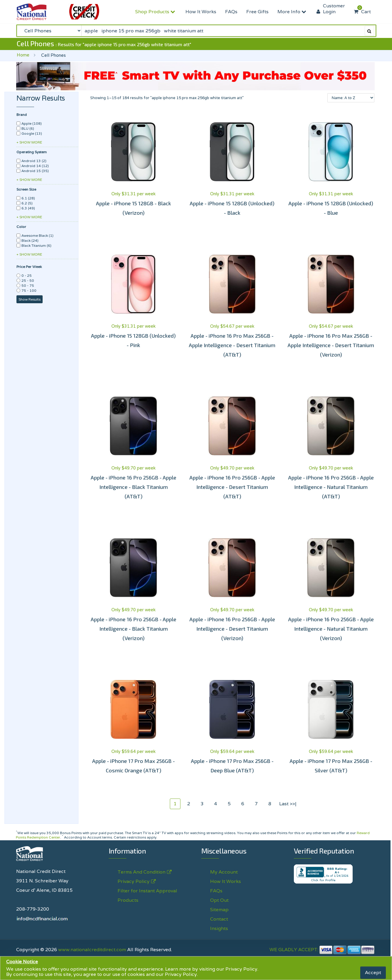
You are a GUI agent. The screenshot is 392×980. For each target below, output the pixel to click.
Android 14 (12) (35, 166)
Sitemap (219, 910)
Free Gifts (257, 12)
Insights (219, 928)
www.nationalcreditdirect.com (92, 950)
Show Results (30, 299)
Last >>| (288, 804)
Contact (219, 919)
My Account (224, 872)
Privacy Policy (241, 969)
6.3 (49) (28, 208)
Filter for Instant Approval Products (147, 895)
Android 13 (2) (34, 161)
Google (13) (32, 133)
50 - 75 (28, 285)
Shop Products (156, 12)
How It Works (201, 12)
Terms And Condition (141, 872)
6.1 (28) (28, 198)
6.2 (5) (27, 203)
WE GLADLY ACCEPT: (322, 950)
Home (23, 55)
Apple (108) (32, 123)
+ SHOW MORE (29, 142)
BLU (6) (28, 128)
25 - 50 (28, 280)
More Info (293, 12)
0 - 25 (27, 275)
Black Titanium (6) (36, 245)
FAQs (231, 12)
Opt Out (219, 900)
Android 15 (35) (35, 171)
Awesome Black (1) (37, 235)
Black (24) (30, 240)
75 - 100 (29, 290)
